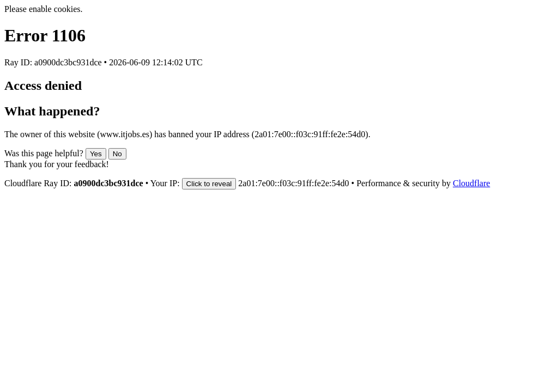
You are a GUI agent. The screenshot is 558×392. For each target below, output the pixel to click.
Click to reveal (209, 184)
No (117, 154)
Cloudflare (471, 183)
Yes (96, 154)
